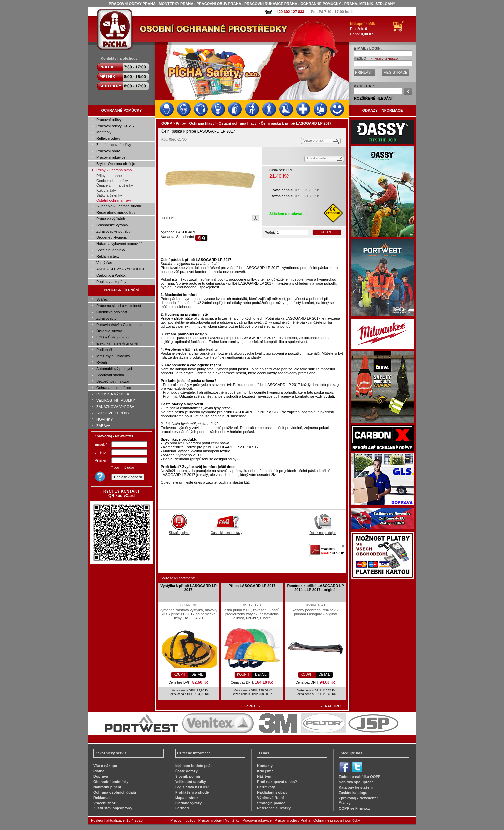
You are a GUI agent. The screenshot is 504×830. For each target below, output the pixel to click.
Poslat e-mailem (317, 158)
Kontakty (265, 766)
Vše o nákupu (105, 766)
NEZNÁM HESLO (386, 59)
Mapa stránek (187, 798)
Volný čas (104, 263)
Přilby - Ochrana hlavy (114, 170)
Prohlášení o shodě (192, 792)
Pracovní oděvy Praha (292, 820)
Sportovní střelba (110, 375)
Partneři (182, 808)
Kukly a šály (106, 190)
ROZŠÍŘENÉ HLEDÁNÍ (373, 98)
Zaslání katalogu (353, 793)
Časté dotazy (186, 771)
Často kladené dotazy (227, 531)
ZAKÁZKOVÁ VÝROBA (115, 407)
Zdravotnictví (107, 318)
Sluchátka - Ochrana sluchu (119, 206)
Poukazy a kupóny (111, 282)
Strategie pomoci (272, 803)
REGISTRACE (396, 72)
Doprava (101, 776)
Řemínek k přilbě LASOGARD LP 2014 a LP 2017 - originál (315, 588)
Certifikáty (266, 787)
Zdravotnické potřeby (113, 231)
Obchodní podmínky (111, 782)
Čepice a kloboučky (112, 181)
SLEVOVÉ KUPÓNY (113, 413)
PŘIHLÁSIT (364, 72)
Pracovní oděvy (109, 120)
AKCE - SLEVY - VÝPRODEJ (120, 269)
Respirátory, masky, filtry (116, 212)
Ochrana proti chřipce (114, 388)
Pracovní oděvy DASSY (116, 126)
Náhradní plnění (107, 787)
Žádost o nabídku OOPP (360, 777)
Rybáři (102, 362)
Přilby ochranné (109, 176)
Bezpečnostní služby (113, 381)
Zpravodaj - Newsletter (358, 798)
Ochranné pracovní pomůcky (337, 820)
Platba (99, 771)
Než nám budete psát (193, 766)
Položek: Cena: (362, 29)
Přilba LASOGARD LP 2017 (252, 586)
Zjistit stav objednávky (113, 808)
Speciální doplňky (111, 250)
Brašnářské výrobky (112, 225)
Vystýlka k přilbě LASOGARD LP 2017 (188, 588)
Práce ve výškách (111, 219)
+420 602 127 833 (289, 12)
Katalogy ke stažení (356, 787)
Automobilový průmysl (114, 369)
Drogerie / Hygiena (112, 237)
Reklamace (103, 798)
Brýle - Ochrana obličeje (116, 164)
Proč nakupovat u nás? (277, 782)
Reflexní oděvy (108, 138)
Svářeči (102, 299)
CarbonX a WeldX (111, 275)
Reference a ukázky (274, 808)
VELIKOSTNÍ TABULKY (116, 400)
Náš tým (264, 776)
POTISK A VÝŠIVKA (113, 394)
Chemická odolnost (112, 312)
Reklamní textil (108, 256)
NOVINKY (105, 419)
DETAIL (197, 674)
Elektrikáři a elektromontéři (118, 343)
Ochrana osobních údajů (115, 792)
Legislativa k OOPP (192, 787)
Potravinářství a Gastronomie (120, 325)
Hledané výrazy (188, 803)
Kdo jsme (265, 771)
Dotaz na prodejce (323, 531)
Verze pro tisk (313, 141)
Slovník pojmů (179, 531)
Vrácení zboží (105, 803)
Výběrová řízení (270, 798)
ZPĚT (251, 706)
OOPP (167, 123)
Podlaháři (104, 350)
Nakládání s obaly (272, 792)
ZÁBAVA (103, 426)
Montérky (104, 132)
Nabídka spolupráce (356, 782)
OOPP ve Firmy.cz (354, 808)
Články (345, 803)
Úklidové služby (109, 331)
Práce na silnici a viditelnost (119, 306)
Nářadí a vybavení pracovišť (119, 244)
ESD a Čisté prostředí (114, 337)
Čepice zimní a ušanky (115, 185)
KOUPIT (327, 232)
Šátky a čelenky (109, 195)
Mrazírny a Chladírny (113, 356)
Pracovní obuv (108, 151)
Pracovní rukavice (111, 157)
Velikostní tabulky (191, 782)
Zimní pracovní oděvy (114, 145)
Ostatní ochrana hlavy (114, 200)
